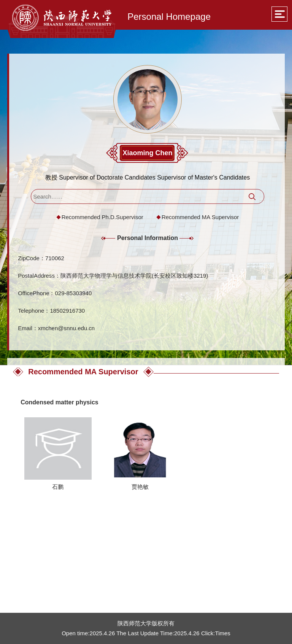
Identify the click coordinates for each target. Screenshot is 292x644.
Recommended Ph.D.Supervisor (102, 217)
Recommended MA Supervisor (200, 217)
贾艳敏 (140, 487)
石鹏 (58, 487)
